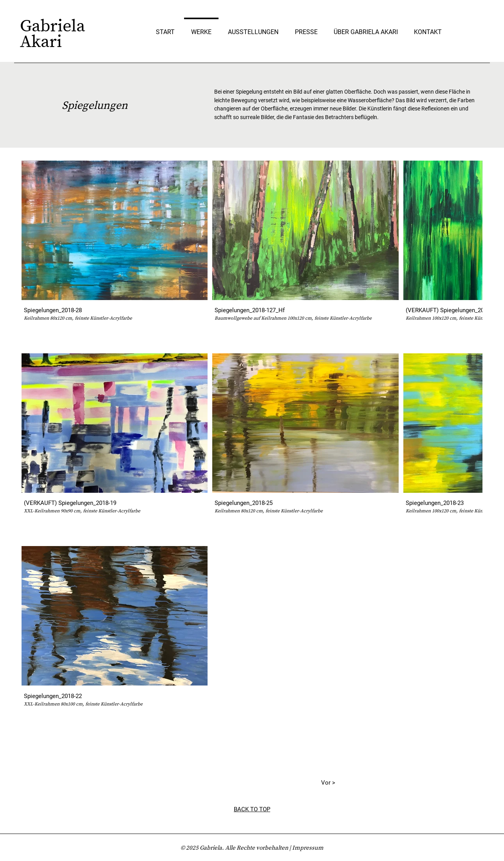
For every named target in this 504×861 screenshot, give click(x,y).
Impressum (308, 847)
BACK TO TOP (252, 809)
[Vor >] (316, 783)
